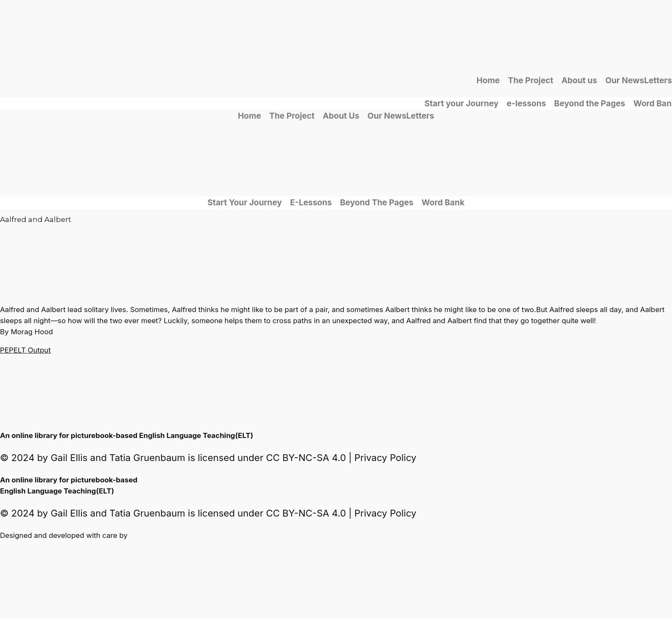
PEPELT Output (25, 350)
